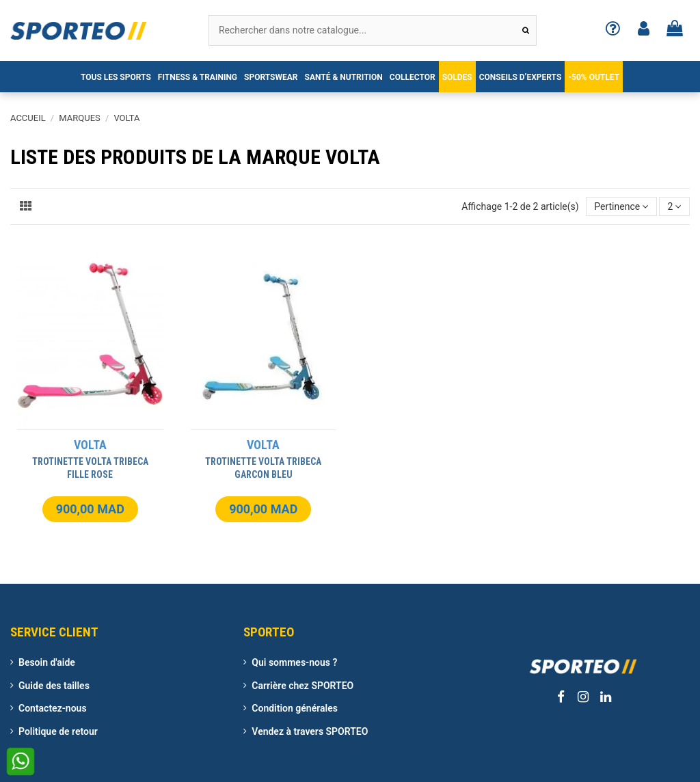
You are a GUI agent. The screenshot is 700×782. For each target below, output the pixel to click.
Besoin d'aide (47, 662)
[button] (116, 77)
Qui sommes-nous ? (294, 662)
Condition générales (295, 708)
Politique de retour (58, 731)
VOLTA (90, 445)
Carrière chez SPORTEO (302, 686)
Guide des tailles (54, 686)
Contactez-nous (53, 708)
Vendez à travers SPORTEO (310, 731)
